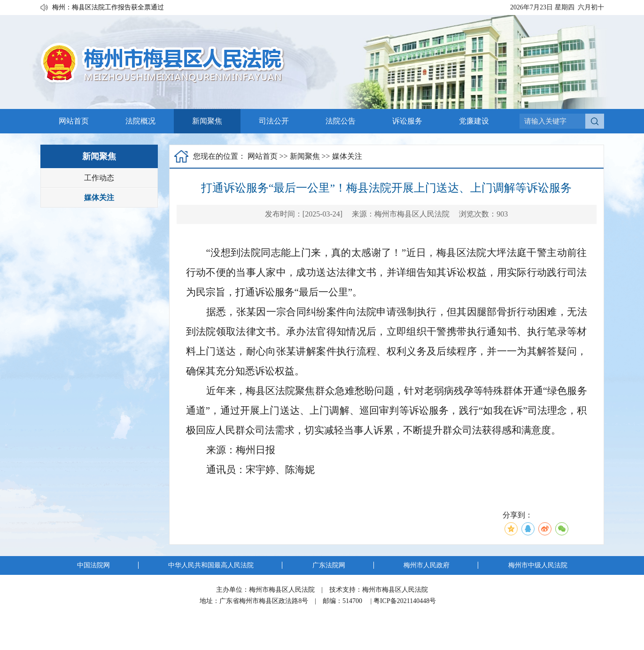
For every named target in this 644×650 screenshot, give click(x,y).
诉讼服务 (407, 121)
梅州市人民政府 (427, 565)
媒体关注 (99, 197)
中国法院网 (93, 565)
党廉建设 (474, 121)
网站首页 (74, 121)
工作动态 (99, 178)
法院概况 (140, 121)
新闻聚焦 (207, 121)
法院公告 (341, 121)
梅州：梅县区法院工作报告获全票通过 (108, 8)
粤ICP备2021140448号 (405, 601)
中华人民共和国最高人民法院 (211, 565)
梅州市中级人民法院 (538, 565)
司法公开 (274, 121)
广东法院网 (329, 565)
